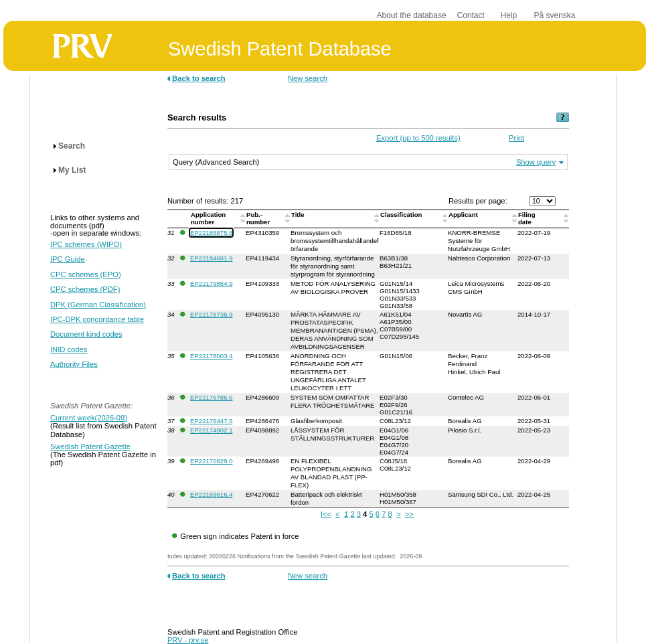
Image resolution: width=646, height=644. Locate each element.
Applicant (464, 215)
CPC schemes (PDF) (85, 289)
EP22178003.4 (211, 356)
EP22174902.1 (211, 430)
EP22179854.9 (211, 284)
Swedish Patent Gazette (90, 447)
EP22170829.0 (211, 461)
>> (409, 514)
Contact (471, 15)
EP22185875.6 (211, 233)
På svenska (555, 15)
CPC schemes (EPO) (86, 274)
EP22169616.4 (211, 494)
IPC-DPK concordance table (97, 319)
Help (509, 15)
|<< (326, 514)
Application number (208, 218)
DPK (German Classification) (98, 305)
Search (72, 146)
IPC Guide (68, 259)
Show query (536, 162)
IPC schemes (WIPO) (86, 244)
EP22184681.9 (211, 258)
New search (308, 78)
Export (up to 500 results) (418, 138)
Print (516, 138)
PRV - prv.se (188, 640)
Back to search (199, 78)
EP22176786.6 (211, 397)
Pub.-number (259, 218)
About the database (412, 15)
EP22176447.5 (211, 421)
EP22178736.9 (211, 314)
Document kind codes (86, 334)
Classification (402, 215)
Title (299, 215)
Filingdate (527, 218)
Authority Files (74, 364)
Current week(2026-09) (89, 418)
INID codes (69, 349)
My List (72, 170)
